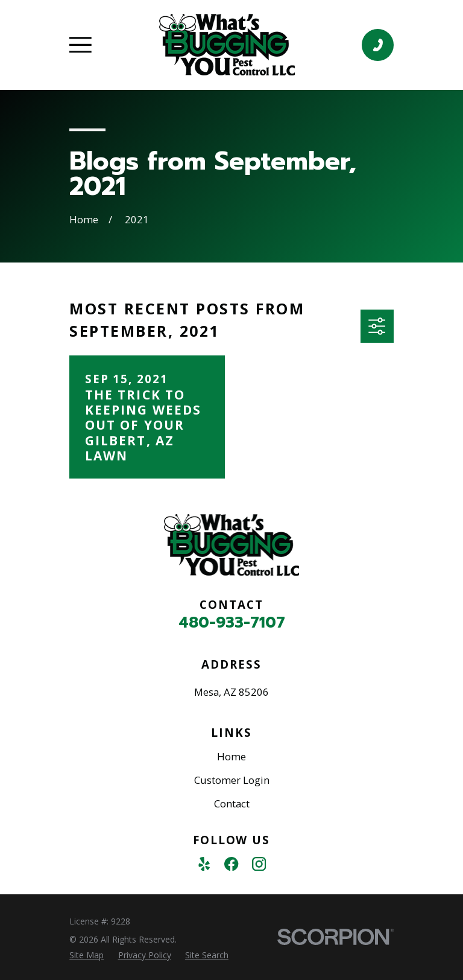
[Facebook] (231, 864)
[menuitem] (87, 956)
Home (231, 756)
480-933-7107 (232, 623)
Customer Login (232, 780)
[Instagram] (259, 864)
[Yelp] (204, 864)
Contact (232, 803)
